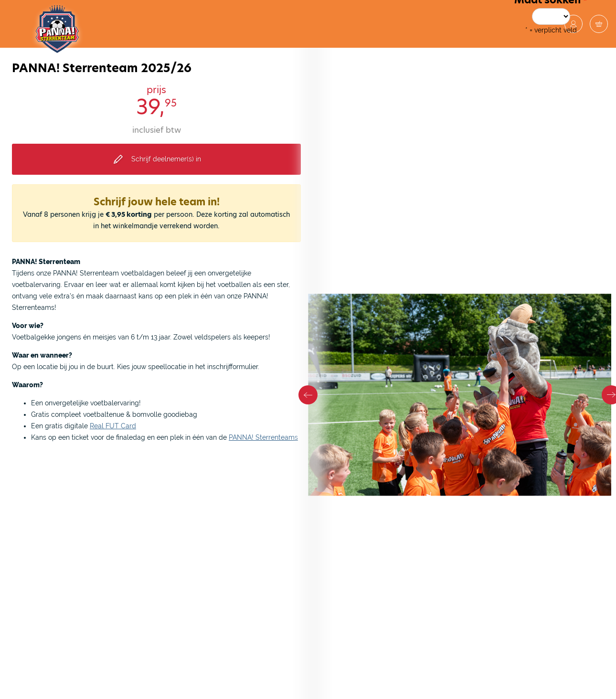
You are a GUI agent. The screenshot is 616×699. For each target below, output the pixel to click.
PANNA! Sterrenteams (263, 437)
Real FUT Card (113, 426)
